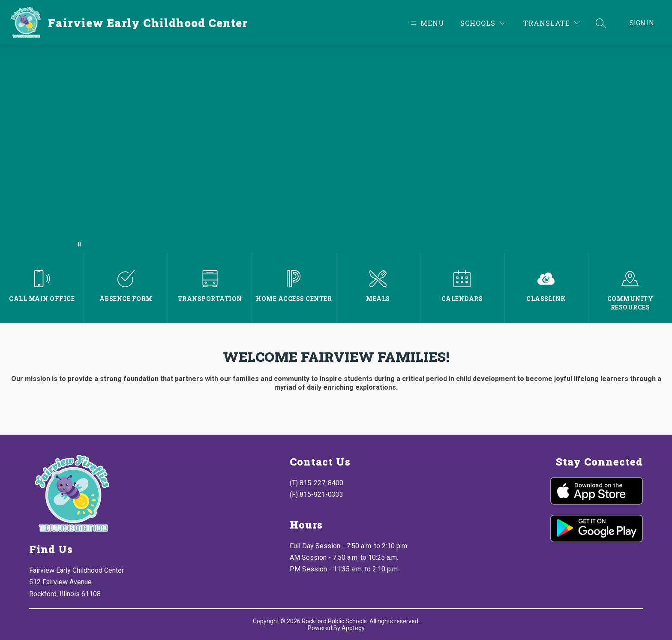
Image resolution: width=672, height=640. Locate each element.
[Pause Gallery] (79, 244)
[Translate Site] (552, 23)
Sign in (642, 23)
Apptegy (353, 628)
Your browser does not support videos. (336, 149)
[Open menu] (426, 23)
